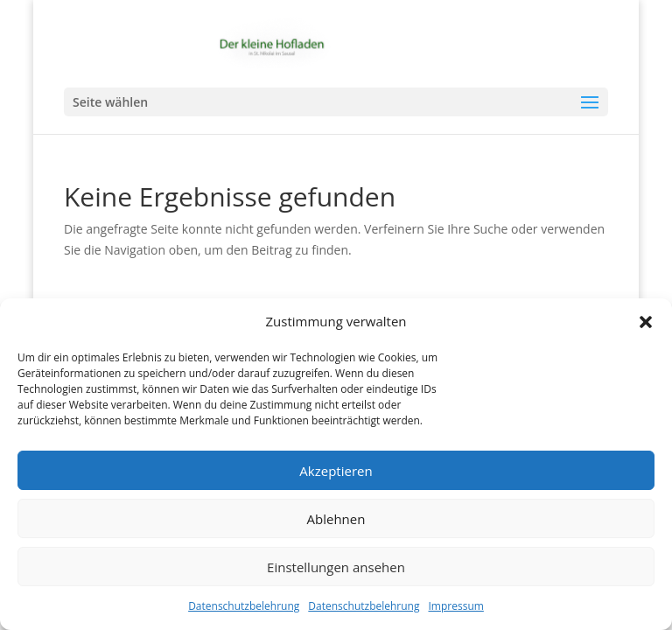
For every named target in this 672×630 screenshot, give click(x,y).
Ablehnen (336, 519)
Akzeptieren (336, 471)
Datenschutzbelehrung (244, 606)
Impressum (456, 606)
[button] (646, 322)
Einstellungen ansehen (336, 567)
